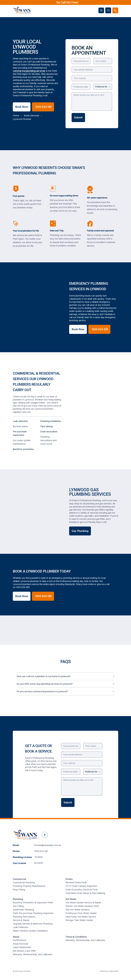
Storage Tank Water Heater (79, 920)
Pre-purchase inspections (20, 433)
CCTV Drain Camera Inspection (81, 886)
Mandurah (70, 584)
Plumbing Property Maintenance (29, 886)
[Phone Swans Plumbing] (115, 10)
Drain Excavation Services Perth (82, 890)
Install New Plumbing (23, 910)
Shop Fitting (19, 890)
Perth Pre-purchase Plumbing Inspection (33, 913)
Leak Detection (21, 927)
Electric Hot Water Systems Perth (82, 906)
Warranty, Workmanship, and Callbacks (33, 954)
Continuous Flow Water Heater (81, 913)
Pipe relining (47, 426)
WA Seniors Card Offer (24, 951)
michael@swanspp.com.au (48, 845)
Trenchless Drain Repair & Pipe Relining (85, 893)
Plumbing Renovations (24, 917)
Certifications (20, 940)
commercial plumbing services (29, 71)
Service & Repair (21, 920)
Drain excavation (49, 432)
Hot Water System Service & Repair (83, 903)
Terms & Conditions (76, 937)
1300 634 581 (23, 587)
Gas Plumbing (80, 531)
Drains (69, 879)
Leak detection (20, 421)
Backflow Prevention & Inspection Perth (33, 903)
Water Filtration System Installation (30, 931)
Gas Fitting (18, 906)
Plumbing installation (51, 421)
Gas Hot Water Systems (78, 910)
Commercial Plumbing (24, 882)
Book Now (22, 107)
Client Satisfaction (22, 947)
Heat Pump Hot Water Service (81, 917)
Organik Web (114, 971)
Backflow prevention (23, 449)
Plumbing (18, 899)
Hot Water (71, 899)
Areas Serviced (20, 944)
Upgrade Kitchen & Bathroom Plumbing (33, 924)
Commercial (19, 879)
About (16, 937)
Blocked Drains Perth (76, 882)
